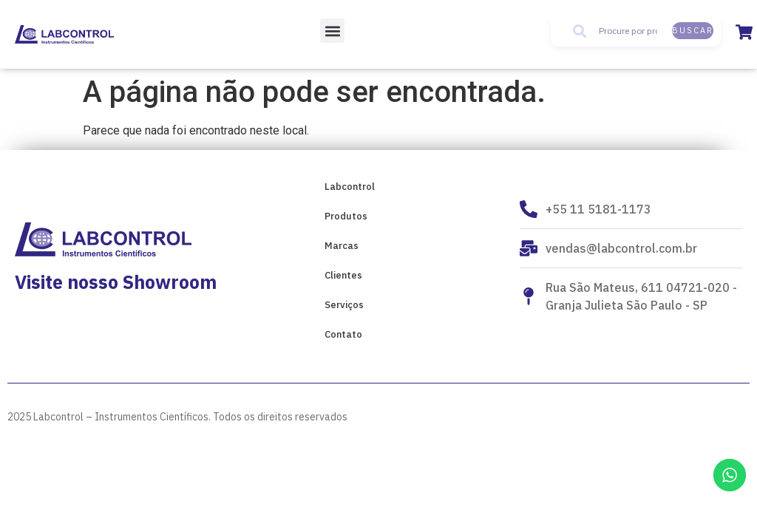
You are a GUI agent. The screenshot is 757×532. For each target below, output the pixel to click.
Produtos (346, 216)
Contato (343, 334)
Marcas (342, 246)
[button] (332, 31)
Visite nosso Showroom (116, 282)
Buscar (693, 30)
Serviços (344, 305)
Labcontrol (350, 187)
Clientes (343, 275)
